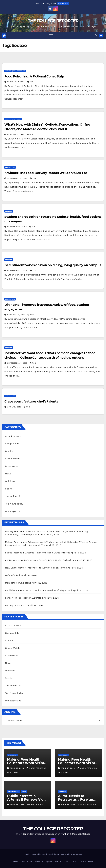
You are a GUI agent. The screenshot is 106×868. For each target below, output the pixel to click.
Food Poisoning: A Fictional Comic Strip (34, 76)
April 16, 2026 (17, 805)
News (19, 119)
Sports (9, 489)
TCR (30, 82)
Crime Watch (12, 459)
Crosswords (12, 466)
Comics (8, 71)
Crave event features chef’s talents (31, 401)
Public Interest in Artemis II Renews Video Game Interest (37, 553)
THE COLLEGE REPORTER (53, 21)
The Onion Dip (13, 496)
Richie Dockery (87, 805)
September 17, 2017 (17, 227)
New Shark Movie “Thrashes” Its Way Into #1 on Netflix (36, 568)
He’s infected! (13, 575)
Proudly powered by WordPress (38, 854)
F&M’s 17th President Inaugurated (24, 598)
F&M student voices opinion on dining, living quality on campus (53, 265)
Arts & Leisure (13, 436)
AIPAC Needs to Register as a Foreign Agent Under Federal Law (41, 560)
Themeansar (76, 854)
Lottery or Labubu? (16, 605)
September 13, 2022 (18, 178)
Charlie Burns (36, 805)
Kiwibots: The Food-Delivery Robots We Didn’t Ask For (46, 173)
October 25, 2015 (16, 315)
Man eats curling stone (18, 583)
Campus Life (10, 119)
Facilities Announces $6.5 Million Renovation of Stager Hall (39, 590)
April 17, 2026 (17, 768)
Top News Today (14, 504)
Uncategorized (19, 71)
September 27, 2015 (18, 363)
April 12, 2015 (14, 407)
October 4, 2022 (16, 134)
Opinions (9, 211)
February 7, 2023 (16, 82)
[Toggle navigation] (51, 36)
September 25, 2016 (18, 271)
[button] (96, 36)
